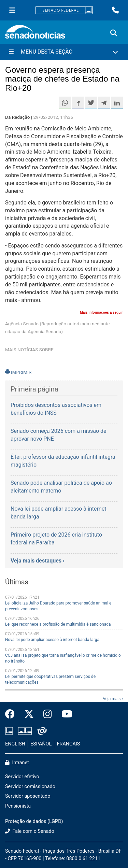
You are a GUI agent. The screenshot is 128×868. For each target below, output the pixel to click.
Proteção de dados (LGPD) (34, 821)
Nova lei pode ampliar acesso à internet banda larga (52, 640)
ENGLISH (15, 744)
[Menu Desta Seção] (64, 52)
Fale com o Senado (30, 831)
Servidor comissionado (30, 787)
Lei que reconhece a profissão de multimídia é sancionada (58, 624)
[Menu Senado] (12, 10)
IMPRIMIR (18, 372)
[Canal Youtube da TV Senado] (65, 714)
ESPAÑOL (41, 744)
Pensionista (18, 806)
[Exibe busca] (114, 33)
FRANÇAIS (69, 744)
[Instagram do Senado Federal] (48, 714)
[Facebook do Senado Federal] (12, 714)
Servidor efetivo (22, 777)
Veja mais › (113, 699)
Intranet (17, 763)
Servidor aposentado (28, 796)
